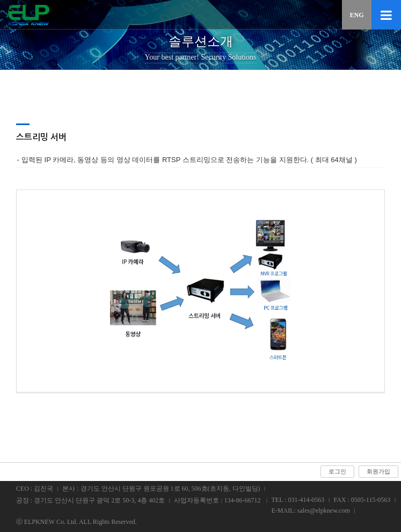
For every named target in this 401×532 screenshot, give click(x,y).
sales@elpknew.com (324, 511)
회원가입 (378, 471)
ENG (356, 15)
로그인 (337, 471)
